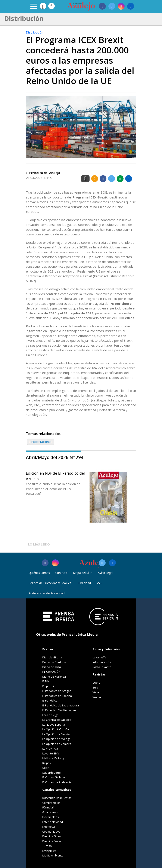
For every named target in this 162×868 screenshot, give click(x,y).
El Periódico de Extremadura (61, 705)
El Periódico (50, 700)
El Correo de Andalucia (57, 782)
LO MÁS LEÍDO (39, 544)
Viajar (96, 692)
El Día (46, 681)
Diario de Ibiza (52, 667)
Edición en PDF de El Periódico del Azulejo (55, 476)
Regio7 (47, 763)
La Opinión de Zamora (57, 744)
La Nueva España (54, 725)
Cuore (96, 683)
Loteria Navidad (53, 822)
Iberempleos (51, 817)
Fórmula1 (48, 807)
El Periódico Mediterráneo (59, 710)
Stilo (95, 687)
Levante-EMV (51, 753)
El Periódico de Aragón (57, 691)
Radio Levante (102, 667)
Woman (98, 697)
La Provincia (50, 748)
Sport (46, 768)
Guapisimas (50, 812)
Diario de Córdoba (54, 662)
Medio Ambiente (53, 855)
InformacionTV (102, 662)
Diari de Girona (52, 657)
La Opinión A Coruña (56, 729)
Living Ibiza (49, 851)
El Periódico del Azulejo (43, 173)
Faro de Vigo (50, 715)
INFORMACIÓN (51, 672)
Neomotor (49, 827)
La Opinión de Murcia (56, 734)
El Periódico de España (57, 696)
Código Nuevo (51, 832)
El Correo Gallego (54, 777)
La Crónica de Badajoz (57, 720)
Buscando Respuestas (57, 798)
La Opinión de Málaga (56, 739)
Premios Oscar (52, 841)
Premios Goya (52, 836)
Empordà (48, 686)
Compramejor (51, 803)
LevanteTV (99, 657)
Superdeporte (52, 773)
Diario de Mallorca (54, 677)
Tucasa (47, 846)
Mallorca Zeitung (53, 758)
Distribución (35, 32)
